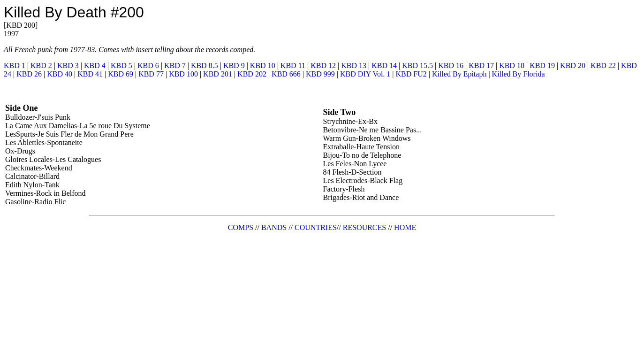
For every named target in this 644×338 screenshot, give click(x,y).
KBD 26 (29, 74)
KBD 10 (263, 65)
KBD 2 (41, 65)
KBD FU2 (411, 74)
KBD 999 (320, 74)
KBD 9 (234, 65)
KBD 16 (451, 65)
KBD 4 (95, 65)
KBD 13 (354, 65)
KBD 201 (218, 74)
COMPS (241, 227)
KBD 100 (183, 74)
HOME (405, 227)
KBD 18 (512, 65)
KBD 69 (121, 74)
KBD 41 (90, 74)
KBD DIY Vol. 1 (365, 74)
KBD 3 (68, 65)
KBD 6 (148, 65)
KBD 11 (293, 65)
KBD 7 (175, 65)
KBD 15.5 (417, 65)
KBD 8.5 (205, 65)
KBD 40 (60, 74)
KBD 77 (151, 74)
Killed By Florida (519, 74)
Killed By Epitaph (459, 74)
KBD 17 (481, 65)
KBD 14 (384, 65)
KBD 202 (252, 74)
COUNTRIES (316, 227)
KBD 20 (573, 65)
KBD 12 (323, 65)
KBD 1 (15, 65)
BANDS (274, 227)
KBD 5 (121, 65)
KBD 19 (542, 65)
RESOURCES (364, 227)
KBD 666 (286, 74)
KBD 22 (603, 65)
